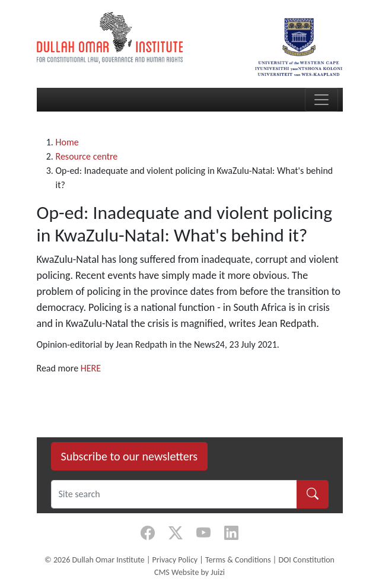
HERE (91, 368)
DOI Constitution (306, 560)
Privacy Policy (175, 560)
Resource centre (87, 156)
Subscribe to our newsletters (130, 456)
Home (67, 142)
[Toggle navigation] (321, 100)
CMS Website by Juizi (189, 572)
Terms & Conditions (238, 560)
